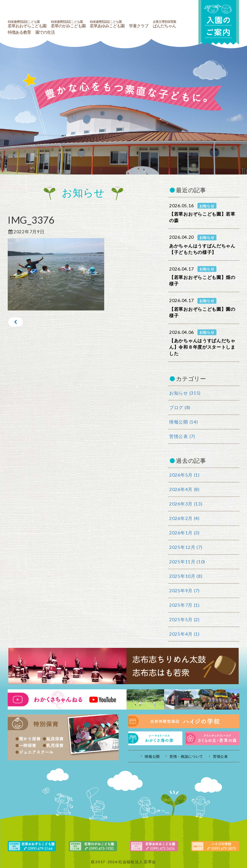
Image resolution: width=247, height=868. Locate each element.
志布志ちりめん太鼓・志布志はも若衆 (123, 666)
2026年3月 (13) (186, 504)
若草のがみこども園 (68, 24)
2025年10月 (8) (186, 576)
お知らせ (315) (185, 393)
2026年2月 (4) (184, 518)
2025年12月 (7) (186, 547)
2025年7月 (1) (184, 605)
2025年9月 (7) (184, 591)
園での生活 (45, 32)
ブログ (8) (180, 407)
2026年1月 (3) (184, 533)
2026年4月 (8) (184, 489)
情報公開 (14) (183, 422)
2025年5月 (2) (184, 619)
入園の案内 (218, 23)
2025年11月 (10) (187, 562)
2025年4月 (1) (184, 634)
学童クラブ (139, 26)
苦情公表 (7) (182, 436)
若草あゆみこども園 (107, 24)
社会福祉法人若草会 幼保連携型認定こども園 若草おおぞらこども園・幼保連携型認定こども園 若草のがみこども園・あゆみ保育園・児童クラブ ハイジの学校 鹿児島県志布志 (93, 9)
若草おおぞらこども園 (27, 24)
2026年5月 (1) (184, 475)
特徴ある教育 (19, 32)
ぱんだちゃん (164, 24)
